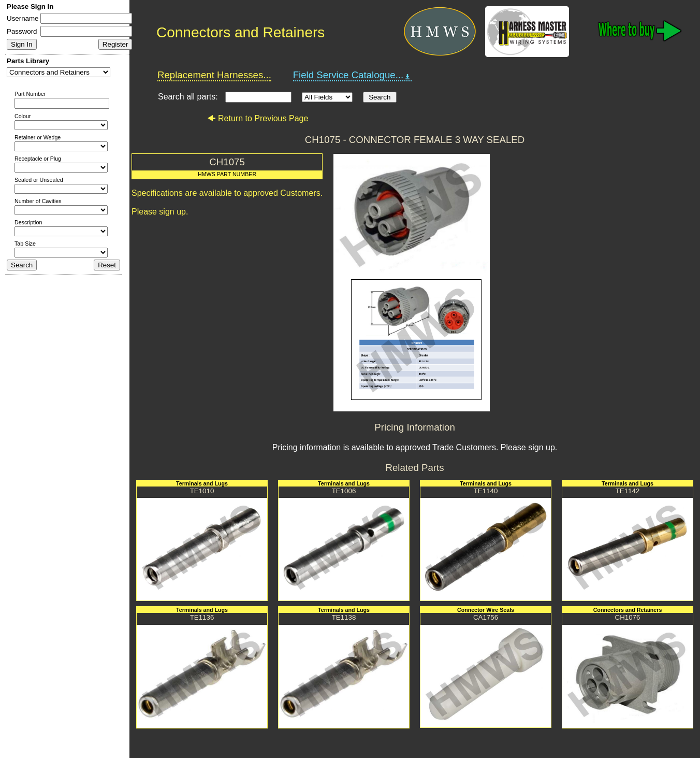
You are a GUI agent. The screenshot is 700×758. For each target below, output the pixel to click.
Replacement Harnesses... (214, 75)
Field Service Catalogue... (353, 75)
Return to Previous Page (258, 118)
